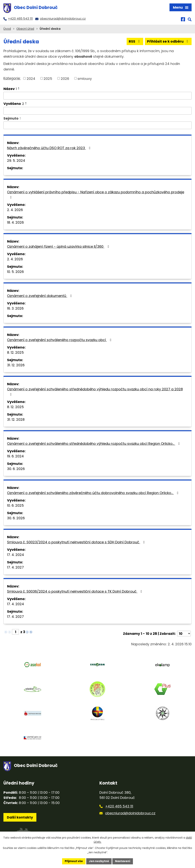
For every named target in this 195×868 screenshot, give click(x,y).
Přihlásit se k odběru (168, 41)
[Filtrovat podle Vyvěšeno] (97, 111)
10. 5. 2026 (15, 272)
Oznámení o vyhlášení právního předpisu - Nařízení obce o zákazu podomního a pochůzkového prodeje (96, 194)
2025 (48, 78)
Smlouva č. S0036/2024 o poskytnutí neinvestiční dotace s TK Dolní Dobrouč (75, 591)
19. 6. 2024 (15, 456)
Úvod (7, 29)
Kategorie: (12, 78)
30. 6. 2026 (16, 469)
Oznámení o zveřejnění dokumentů (40, 296)
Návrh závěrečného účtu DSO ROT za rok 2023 (50, 148)
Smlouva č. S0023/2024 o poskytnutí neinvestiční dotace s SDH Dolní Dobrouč (77, 542)
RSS (135, 41)
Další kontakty (20, 817)
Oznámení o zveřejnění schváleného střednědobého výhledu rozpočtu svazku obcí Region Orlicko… (94, 444)
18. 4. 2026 (15, 222)
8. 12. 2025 (15, 352)
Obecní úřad (25, 29)
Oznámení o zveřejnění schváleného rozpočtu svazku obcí (60, 340)
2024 (31, 78)
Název (10, 89)
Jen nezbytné (99, 861)
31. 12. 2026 (16, 365)
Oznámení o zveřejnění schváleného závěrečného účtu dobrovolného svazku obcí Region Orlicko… (94, 493)
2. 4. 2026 (15, 210)
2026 (65, 78)
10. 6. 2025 (15, 505)
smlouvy (85, 78)
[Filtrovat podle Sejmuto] (97, 125)
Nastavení (123, 861)
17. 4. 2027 (15, 567)
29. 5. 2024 (16, 161)
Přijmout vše (74, 861)
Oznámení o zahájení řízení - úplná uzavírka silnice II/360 (59, 246)
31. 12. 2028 (16, 419)
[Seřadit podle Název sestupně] (19, 89)
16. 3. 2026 (15, 308)
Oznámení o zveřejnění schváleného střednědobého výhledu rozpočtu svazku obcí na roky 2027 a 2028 (95, 391)
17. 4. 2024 (16, 555)
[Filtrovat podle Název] (97, 96)
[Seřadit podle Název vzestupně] (19, 88)
